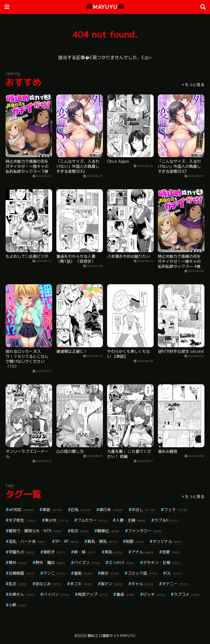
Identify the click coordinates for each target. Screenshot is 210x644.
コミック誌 (142, 573)
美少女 (57, 520)
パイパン (56, 594)
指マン (112, 584)
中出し (143, 510)
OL (174, 573)
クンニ (54, 573)
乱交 (18, 584)
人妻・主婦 (131, 520)
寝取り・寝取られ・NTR (35, 531)
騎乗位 (108, 531)
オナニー (175, 584)
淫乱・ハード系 (27, 541)
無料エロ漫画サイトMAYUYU (111, 636)
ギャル (142, 584)
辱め (18, 562)
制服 (135, 541)
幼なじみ (48, 584)
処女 (80, 531)
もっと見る (195, 85)
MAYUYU (105, 7)
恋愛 (171, 552)
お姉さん (22, 594)
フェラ (176, 510)
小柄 (18, 605)
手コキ (81, 584)
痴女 (110, 573)
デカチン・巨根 (162, 562)
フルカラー (92, 520)
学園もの (22, 552)
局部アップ (93, 594)
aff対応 (21, 510)
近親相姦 (22, 573)
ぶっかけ (121, 562)
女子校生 (22, 520)
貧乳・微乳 (102, 541)
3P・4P (67, 541)
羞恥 (83, 573)
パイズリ (87, 562)
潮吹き (54, 552)
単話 (52, 510)
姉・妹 (85, 552)
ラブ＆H (166, 520)
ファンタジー (145, 531)
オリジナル (167, 541)
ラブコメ (187, 594)
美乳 (114, 552)
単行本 (111, 510)
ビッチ (154, 594)
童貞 (125, 594)
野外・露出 (50, 562)
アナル (142, 552)
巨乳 (81, 510)
